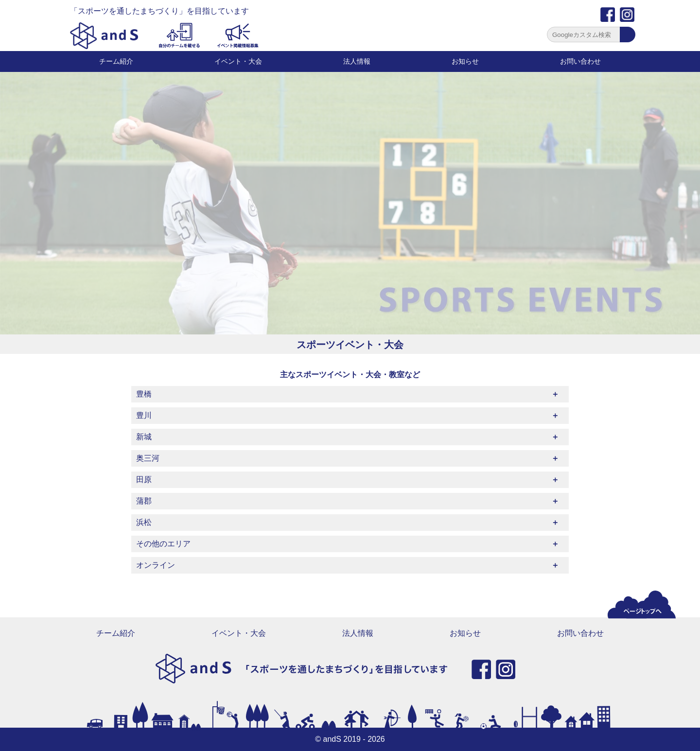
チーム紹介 (116, 61)
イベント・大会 (238, 61)
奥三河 (148, 458)
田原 (144, 480)
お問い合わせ (580, 61)
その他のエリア (163, 544)
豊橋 (144, 394)
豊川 (144, 415)
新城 (144, 437)
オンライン (156, 565)
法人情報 (357, 61)
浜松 (144, 522)
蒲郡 (144, 501)
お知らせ (465, 61)
